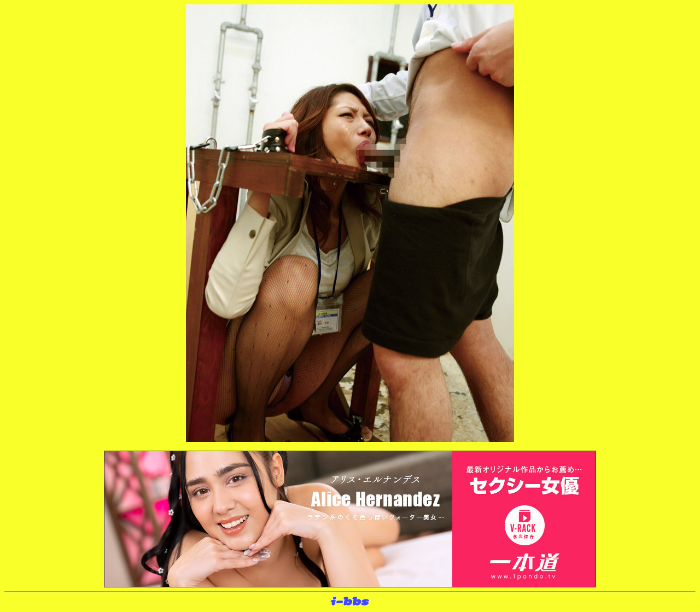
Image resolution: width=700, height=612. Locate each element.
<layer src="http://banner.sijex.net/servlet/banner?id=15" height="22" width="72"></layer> (350, 602)
